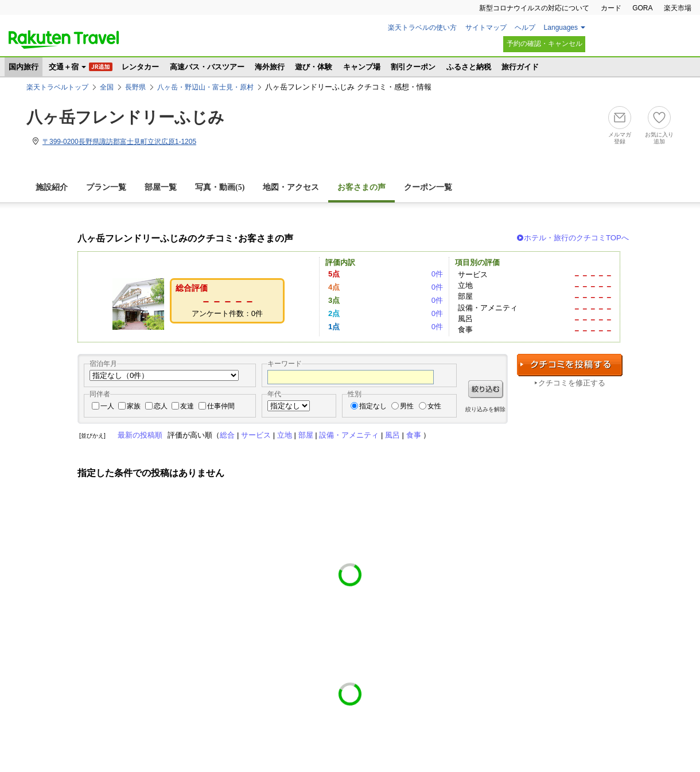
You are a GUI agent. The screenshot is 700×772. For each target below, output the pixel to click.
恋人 (161, 406)
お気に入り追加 (659, 138)
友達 (187, 406)
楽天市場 (678, 8)
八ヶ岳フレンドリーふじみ (125, 117)
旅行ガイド (520, 67)
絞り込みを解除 (485, 409)
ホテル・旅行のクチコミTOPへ (576, 238)
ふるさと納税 (469, 67)
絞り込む (486, 389)
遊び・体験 (314, 67)
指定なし (373, 406)
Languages (561, 28)
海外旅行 (270, 67)
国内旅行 (24, 67)
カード (611, 8)
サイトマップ (486, 28)
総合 (227, 435)
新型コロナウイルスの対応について (534, 8)
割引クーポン (413, 67)
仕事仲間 (221, 406)
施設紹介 (52, 187)
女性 (434, 406)
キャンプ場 (362, 67)
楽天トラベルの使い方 (422, 28)
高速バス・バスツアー (207, 67)
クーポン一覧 (428, 187)
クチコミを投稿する (570, 365)
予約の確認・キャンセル (545, 44)
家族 (134, 406)
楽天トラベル (64, 40)
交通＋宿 (64, 67)
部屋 (306, 435)
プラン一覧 (106, 187)
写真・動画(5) (220, 187)
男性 (407, 406)
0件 (437, 274)
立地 (285, 435)
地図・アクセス (291, 187)
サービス (256, 435)
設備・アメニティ (349, 435)
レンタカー (140, 67)
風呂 (392, 435)
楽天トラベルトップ (57, 87)
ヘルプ (525, 28)
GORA (642, 8)
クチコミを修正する (572, 383)
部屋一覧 (161, 187)
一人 (107, 406)
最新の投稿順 (140, 435)
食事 (414, 435)
